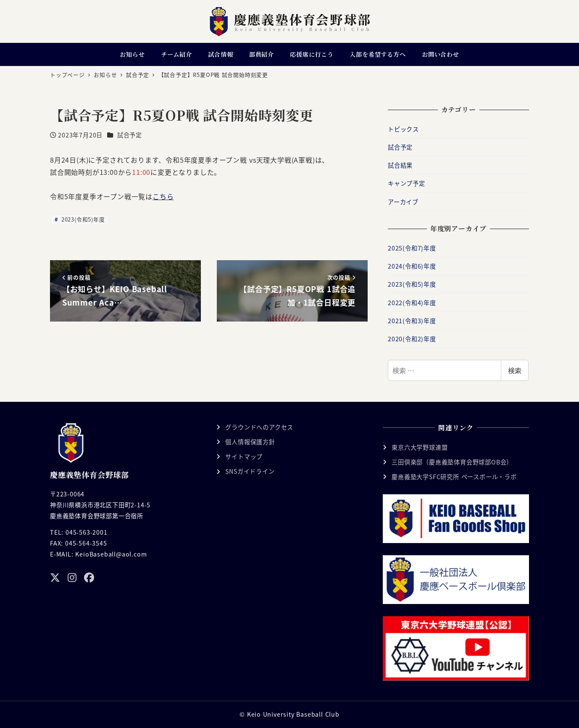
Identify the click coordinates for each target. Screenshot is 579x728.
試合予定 (130, 135)
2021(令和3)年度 (412, 321)
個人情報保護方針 (250, 442)
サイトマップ (244, 456)
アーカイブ (403, 202)
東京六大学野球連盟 (420, 447)
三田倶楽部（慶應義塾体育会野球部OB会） (452, 462)
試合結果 (400, 165)
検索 (515, 370)
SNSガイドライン (250, 471)
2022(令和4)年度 (412, 303)
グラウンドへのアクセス (259, 427)
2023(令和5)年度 (82, 219)
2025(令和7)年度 (412, 248)
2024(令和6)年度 (412, 266)
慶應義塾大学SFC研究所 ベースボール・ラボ (454, 477)
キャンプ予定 (407, 183)
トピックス (403, 129)
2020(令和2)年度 (412, 339)
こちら (163, 196)
